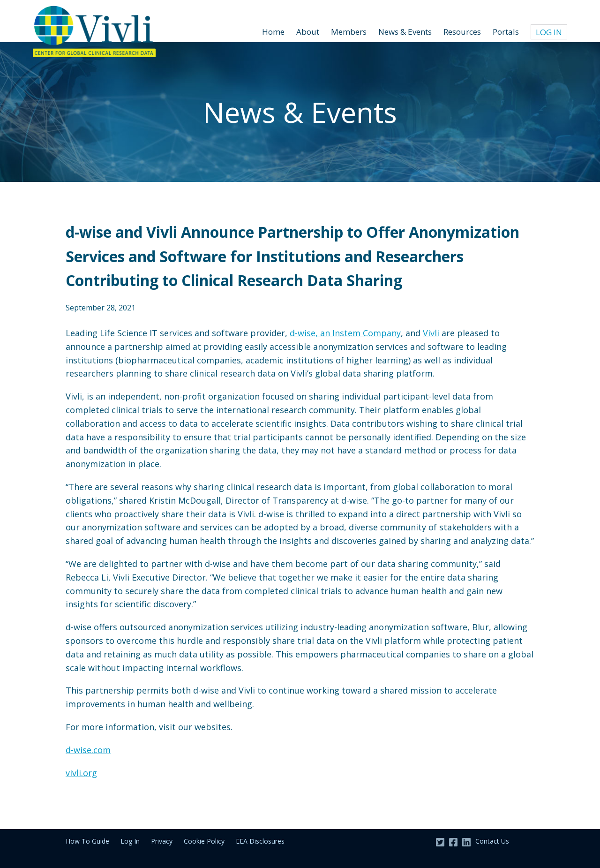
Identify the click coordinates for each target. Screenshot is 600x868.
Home (273, 32)
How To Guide (87, 841)
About (308, 32)
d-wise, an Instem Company (345, 333)
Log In (549, 32)
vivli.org (81, 773)
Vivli (431, 333)
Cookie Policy (204, 841)
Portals (506, 32)
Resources (462, 32)
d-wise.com (88, 750)
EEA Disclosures (260, 841)
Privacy (162, 841)
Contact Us (492, 841)
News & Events (405, 32)
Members (349, 32)
